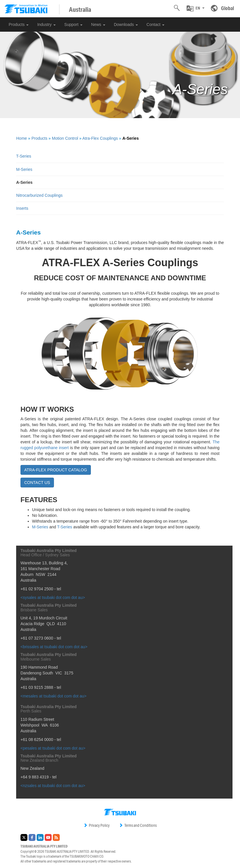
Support (73, 24)
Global (227, 8)
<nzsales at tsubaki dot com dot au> (53, 786)
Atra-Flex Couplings (100, 138)
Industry (46, 24)
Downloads (126, 24)
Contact (155, 24)
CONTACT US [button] (37, 483)
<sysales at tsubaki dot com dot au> (53, 597)
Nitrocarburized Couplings (39, 195)
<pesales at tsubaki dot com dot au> (53, 748)
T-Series (24, 156)
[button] (196, 8)
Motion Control (65, 138)
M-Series (24, 169)
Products (19, 24)
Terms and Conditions (138, 825)
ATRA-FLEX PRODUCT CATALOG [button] (56, 470)
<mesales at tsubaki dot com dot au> (54, 696)
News (98, 24)
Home (21, 138)
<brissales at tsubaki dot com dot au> (54, 647)
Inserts (22, 208)
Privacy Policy (96, 825)
